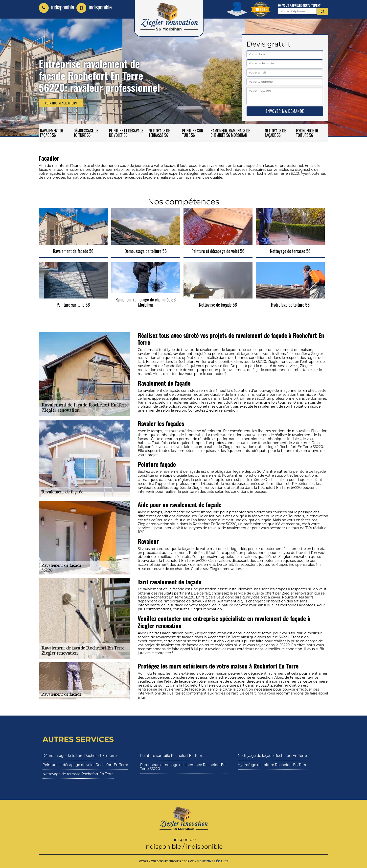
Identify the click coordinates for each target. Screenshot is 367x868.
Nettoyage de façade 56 (275, 133)
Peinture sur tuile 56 (193, 133)
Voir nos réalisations (61, 103)
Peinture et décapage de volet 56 (126, 133)
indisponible (56, 7)
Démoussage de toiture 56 (86, 133)
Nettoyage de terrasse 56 (159, 133)
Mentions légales (212, 861)
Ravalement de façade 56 (52, 133)
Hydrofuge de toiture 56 (307, 133)
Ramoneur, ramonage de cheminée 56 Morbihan (230, 133)
